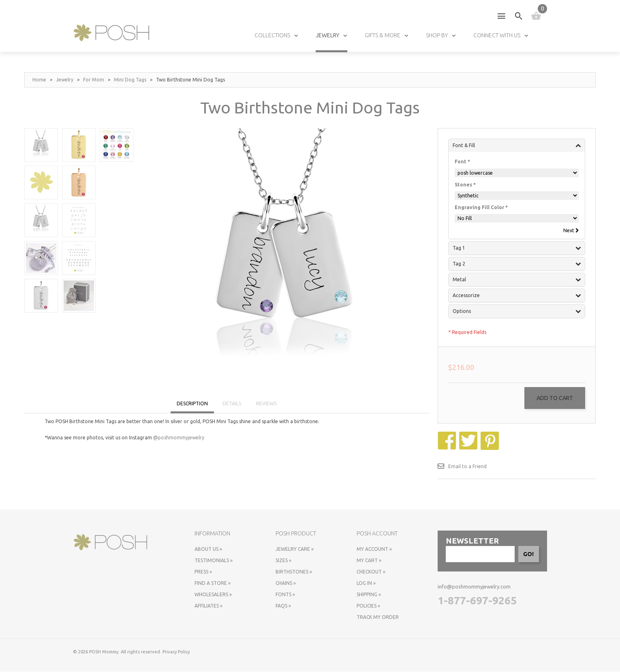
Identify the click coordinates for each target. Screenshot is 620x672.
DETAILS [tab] (232, 403)
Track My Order (378, 617)
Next (570, 231)
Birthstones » (294, 572)
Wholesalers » (213, 595)
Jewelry (65, 80)
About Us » (208, 549)
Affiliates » (208, 606)
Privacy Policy (176, 652)
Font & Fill (517, 146)
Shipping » (369, 595)
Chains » (286, 583)
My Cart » (369, 561)
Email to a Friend (467, 467)
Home (39, 80)
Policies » (368, 606)
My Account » (374, 549)
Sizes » (283, 561)
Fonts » (285, 595)
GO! (528, 554)
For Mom (94, 80)
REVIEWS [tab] (266, 403)
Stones (465, 185)
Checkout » (371, 572)
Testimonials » (214, 561)
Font (462, 162)
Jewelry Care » (295, 549)
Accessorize (517, 296)
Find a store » (213, 583)
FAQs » (283, 606)
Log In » (366, 583)
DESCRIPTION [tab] (192, 403)
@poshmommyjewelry (179, 438)
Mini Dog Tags (130, 80)
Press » (203, 572)
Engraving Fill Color (481, 207)
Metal (517, 280)
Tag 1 (517, 248)
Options (517, 312)
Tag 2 (517, 264)
